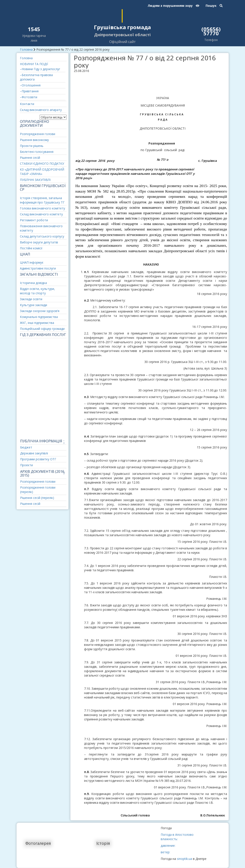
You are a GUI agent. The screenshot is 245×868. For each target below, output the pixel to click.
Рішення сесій (30, 158)
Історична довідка (33, 283)
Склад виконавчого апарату (41, 110)
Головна (26, 49)
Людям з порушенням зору (173, 6)
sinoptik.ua (184, 859)
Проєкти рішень (32, 146)
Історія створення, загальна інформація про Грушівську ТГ (42, 200)
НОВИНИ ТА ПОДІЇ (34, 64)
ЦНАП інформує (32, 262)
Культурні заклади (33, 305)
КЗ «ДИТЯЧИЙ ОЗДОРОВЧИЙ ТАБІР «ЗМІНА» (42, 172)
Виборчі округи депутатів (39, 242)
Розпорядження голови (38, 134)
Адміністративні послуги (38, 268)
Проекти (26, 465)
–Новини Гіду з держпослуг (40, 69)
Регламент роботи (34, 220)
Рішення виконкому (34, 140)
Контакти (27, 104)
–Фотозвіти (29, 97)
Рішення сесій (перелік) (37, 498)
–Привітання (29, 91)
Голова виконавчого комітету (42, 208)
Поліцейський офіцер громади (42, 329)
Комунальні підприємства (39, 317)
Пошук (214, 6)
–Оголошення (30, 85)
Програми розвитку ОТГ (38, 459)
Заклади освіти (31, 299)
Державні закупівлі (34, 453)
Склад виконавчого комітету (41, 214)
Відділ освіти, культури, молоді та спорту (37, 291)
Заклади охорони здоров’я (40, 311)
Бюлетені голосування (37, 152)
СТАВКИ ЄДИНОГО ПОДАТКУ (42, 163)
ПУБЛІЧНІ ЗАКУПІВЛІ (35, 180)
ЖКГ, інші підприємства (37, 323)
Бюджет (26, 447)
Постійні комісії (31, 248)
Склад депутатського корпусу (42, 236)
